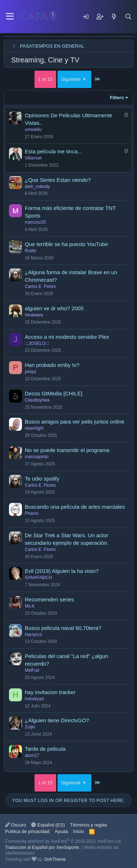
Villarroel (33, 158)
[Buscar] (128, 17)
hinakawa (34, 315)
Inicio (78, 831)
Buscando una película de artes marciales (75, 507)
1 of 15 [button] (45, 79)
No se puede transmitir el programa (67, 450)
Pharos (32, 513)
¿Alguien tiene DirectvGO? (57, 720)
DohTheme (55, 859)
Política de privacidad (27, 831)
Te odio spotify (42, 479)
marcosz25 (35, 222)
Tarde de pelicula (45, 749)
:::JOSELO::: (37, 343)
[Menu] (10, 17)
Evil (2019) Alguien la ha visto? (62, 571)
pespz (31, 372)
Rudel (30, 251)
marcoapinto (37, 457)
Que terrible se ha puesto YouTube (66, 244)
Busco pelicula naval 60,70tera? (63, 628)
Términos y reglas (89, 825)
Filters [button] (117, 98)
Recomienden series (49, 599)
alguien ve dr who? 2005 (54, 308)
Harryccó (33, 635)
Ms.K (30, 606)
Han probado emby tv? (52, 365)
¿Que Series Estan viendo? (58, 180)
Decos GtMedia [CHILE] (54, 393)
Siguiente (75, 79)
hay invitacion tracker (50, 692)
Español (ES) (48, 825)
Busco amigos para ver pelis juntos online (75, 422)
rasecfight (34, 428)
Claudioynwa (37, 400)
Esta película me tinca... (53, 151)
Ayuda (61, 831)
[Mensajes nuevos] (114, 17)
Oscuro (16, 825)
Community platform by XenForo (63, 841)
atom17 (32, 755)
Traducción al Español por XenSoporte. (43, 847)
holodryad (34, 699)
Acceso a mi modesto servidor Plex (67, 337)
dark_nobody (37, 187)
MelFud (32, 670)
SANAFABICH (38, 578)
